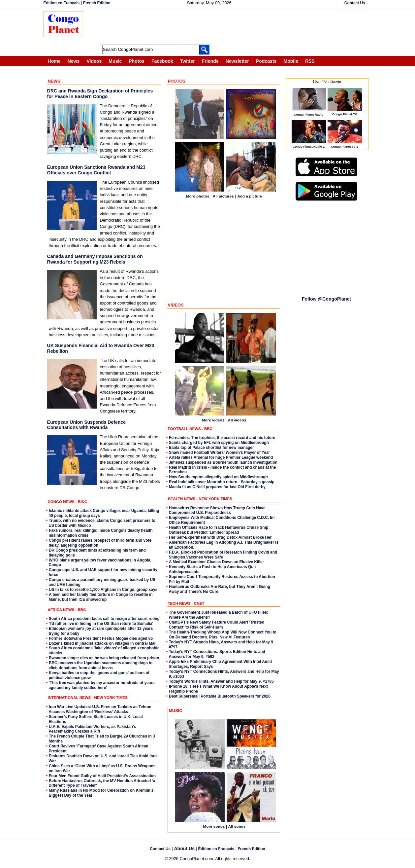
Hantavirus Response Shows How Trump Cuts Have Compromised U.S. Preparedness (217, 510)
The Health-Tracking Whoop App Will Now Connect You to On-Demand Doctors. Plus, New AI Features (223, 635)
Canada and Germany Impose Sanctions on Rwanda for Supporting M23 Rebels (95, 259)
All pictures (223, 196)
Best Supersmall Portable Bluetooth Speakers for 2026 (220, 696)
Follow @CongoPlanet (326, 299)
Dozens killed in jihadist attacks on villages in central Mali (103, 643)
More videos (213, 420)
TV (324, 82)
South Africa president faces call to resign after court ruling (104, 619)
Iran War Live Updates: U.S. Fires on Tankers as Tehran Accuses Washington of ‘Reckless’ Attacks (100, 709)
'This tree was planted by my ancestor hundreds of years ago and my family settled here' (102, 685)
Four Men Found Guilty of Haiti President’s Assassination (102, 776)
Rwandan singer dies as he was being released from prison (104, 658)
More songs (214, 826)
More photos (198, 196)
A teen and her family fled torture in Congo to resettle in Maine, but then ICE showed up (101, 597)
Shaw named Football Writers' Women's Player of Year (219, 452)
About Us (184, 849)
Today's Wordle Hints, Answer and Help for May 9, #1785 (221, 681)
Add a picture (250, 196)
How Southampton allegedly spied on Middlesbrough (218, 477)
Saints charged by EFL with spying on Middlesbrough (219, 443)
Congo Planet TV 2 (345, 146)
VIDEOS (176, 305)
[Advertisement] (210, 26)
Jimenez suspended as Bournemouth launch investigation (223, 462)
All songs (237, 826)
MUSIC (176, 711)
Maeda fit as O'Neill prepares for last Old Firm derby (217, 487)
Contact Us (355, 3)
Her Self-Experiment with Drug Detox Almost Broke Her (220, 537)
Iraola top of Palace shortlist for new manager (211, 448)
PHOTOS (177, 81)
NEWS (54, 81)
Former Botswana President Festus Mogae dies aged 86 (101, 638)
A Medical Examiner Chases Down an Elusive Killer (216, 562)
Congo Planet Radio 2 (309, 146)
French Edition (97, 3)
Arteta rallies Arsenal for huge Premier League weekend (221, 457)
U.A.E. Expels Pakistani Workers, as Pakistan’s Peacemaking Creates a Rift (93, 729)
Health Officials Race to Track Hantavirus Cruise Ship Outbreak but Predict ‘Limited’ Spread (219, 530)
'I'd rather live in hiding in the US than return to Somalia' (101, 624)
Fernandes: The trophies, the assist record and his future (222, 438)
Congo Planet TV (345, 114)
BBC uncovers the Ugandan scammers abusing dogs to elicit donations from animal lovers (101, 665)
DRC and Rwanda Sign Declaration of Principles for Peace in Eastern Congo (100, 94)
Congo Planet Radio (309, 114)
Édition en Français (62, 3)
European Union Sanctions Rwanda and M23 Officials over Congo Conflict (96, 170)
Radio (336, 82)
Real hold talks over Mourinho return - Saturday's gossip (222, 482)
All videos (237, 420)
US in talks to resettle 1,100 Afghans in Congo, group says (103, 590)
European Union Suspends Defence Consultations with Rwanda (87, 425)
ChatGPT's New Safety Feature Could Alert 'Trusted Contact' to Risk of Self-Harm (217, 625)
